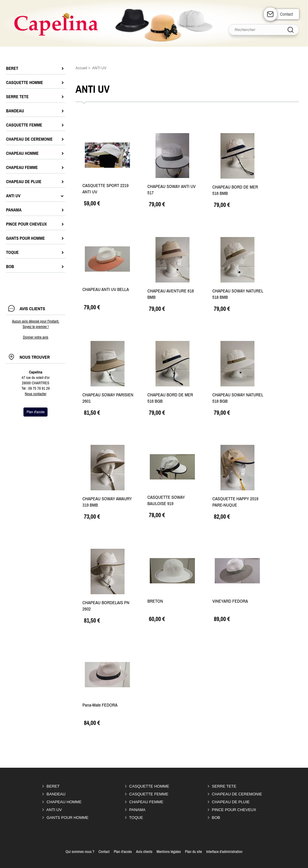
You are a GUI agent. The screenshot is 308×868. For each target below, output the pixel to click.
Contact (286, 14)
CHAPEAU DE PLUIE (231, 802)
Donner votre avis (35, 337)
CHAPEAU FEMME (146, 802)
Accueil (81, 68)
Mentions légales (169, 852)
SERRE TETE (224, 786)
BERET (53, 786)
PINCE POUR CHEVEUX (234, 810)
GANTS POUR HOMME (68, 818)
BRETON (155, 601)
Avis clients (144, 852)
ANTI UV (54, 810)
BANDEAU (56, 794)
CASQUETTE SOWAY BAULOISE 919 (166, 500)
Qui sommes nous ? (80, 852)
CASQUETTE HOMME (149, 786)
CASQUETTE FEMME (149, 794)
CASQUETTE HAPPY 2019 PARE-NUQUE (235, 502)
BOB (216, 818)
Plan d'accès (123, 852)
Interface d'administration (224, 852)
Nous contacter (36, 394)
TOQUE (136, 818)
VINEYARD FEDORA (230, 601)
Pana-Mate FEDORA (100, 705)
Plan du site (193, 852)
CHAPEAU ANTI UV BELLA (106, 289)
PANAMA (137, 810)
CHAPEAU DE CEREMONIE (237, 794)
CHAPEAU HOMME (64, 802)
